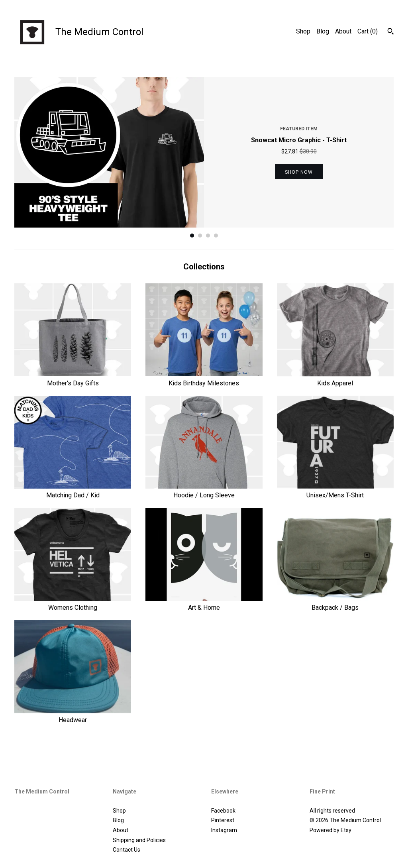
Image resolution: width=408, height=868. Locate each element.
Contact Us (127, 850)
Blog (323, 31)
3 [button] (208, 236)
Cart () (368, 31)
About (343, 31)
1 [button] (192, 236)
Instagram (224, 830)
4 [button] (216, 236)
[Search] (391, 32)
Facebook (223, 811)
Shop (303, 31)
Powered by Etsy (331, 830)
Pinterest (223, 820)
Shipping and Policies (139, 840)
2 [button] (200, 236)
